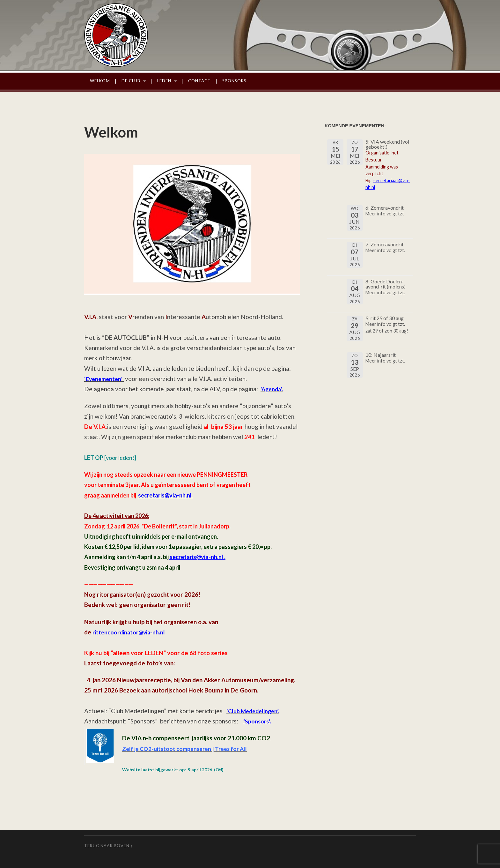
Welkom (100, 81)
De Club (131, 81)
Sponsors (234, 81)
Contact (199, 81)
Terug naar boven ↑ (108, 846)
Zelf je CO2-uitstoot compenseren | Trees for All (189, 748)
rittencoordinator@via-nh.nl (130, 632)
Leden (164, 81)
